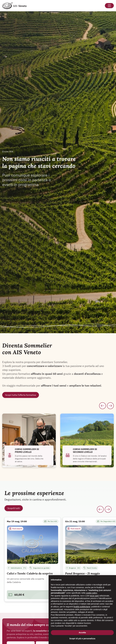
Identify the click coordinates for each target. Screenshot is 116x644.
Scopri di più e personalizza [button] (82, 639)
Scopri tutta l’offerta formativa (21, 395)
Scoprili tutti (14, 508)
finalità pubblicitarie (82, 607)
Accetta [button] (82, 633)
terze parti (94, 596)
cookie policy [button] (91, 593)
